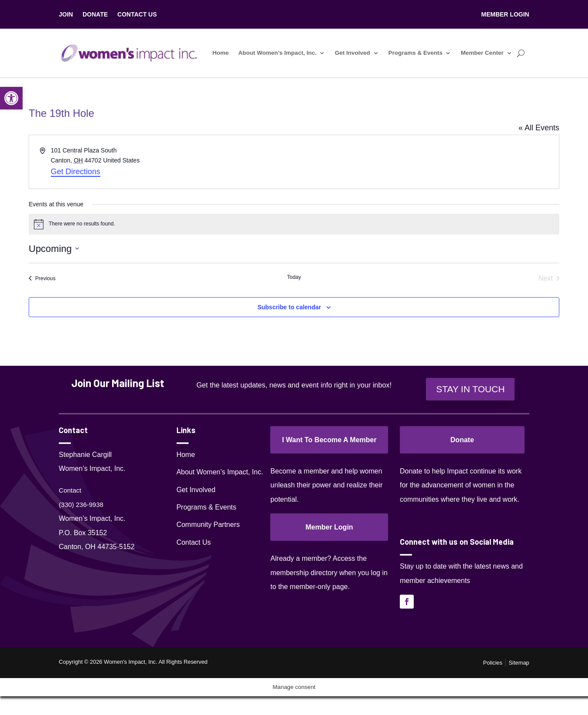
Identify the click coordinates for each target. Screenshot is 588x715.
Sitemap (519, 663)
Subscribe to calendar (289, 307)
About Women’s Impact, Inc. (278, 53)
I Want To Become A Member (329, 440)
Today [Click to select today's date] (294, 277)
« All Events (539, 128)
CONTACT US (137, 15)
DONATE (95, 15)
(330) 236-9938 (81, 505)
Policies (493, 663)
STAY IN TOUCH (470, 389)
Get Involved (353, 53)
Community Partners (208, 525)
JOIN (66, 15)
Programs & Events (416, 53)
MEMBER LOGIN (505, 15)
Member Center (482, 53)
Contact (70, 490)
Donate (462, 440)
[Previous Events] (42, 278)
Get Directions (76, 172)
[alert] (294, 224)
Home (221, 53)
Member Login (329, 527)
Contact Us (194, 542)
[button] (11, 98)
